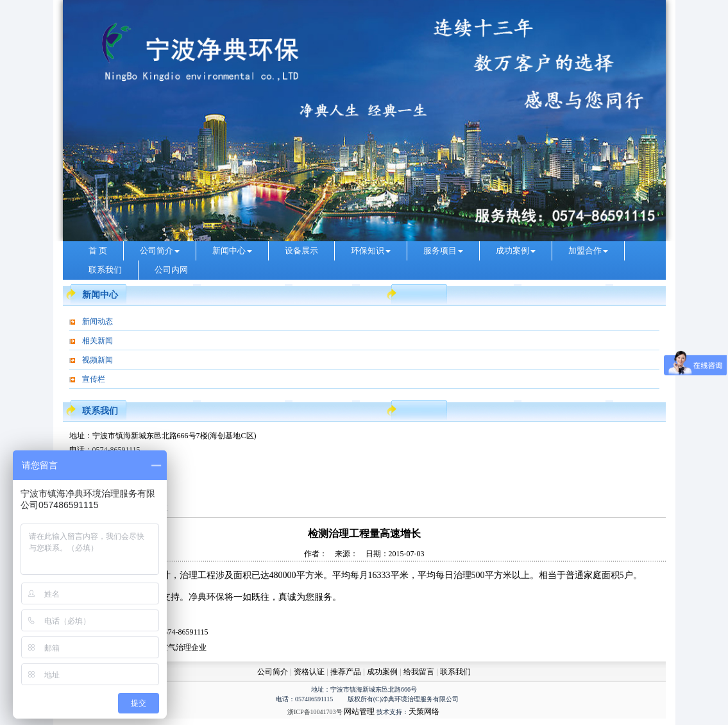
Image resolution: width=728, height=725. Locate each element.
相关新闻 (97, 341)
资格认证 (310, 672)
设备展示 (301, 251)
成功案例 (516, 251)
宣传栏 (94, 379)
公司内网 (171, 270)
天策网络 (424, 712)
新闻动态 (97, 321)
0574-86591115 (116, 450)
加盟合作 (588, 251)
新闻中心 (232, 251)
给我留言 (419, 672)
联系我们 (105, 270)
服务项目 (443, 251)
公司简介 (160, 251)
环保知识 (371, 251)
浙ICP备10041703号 (315, 712)
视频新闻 (97, 360)
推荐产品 (346, 672)
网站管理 (359, 712)
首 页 (98, 251)
